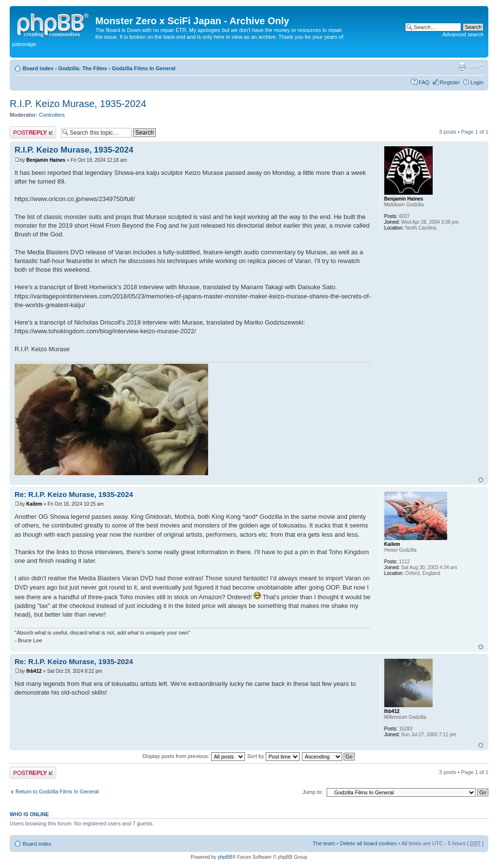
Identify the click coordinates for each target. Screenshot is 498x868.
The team (324, 843)
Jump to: (313, 792)
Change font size (476, 66)
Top (481, 480)
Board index (38, 68)
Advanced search (463, 34)
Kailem (34, 504)
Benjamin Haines (46, 160)
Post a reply (33, 132)
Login (477, 82)
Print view (462, 66)
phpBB (225, 857)
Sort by (273, 756)
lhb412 (34, 671)
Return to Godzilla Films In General (57, 791)
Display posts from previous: (194, 756)
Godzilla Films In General (143, 68)
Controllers (52, 115)
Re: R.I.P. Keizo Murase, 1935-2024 (74, 494)
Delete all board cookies (368, 843)
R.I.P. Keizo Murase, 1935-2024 (78, 104)
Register (450, 82)
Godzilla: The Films (83, 68)
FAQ (424, 82)
